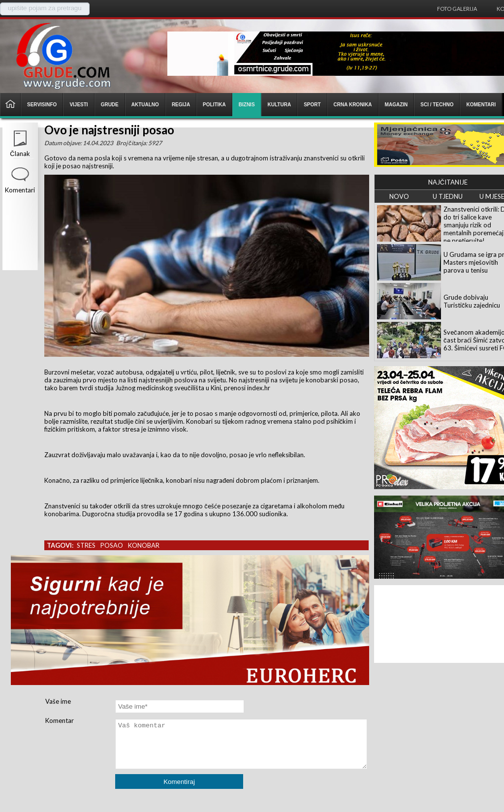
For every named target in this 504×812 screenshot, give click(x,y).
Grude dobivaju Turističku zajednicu (472, 301)
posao (112, 545)
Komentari (20, 190)
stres (86, 545)
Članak (20, 154)
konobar (144, 545)
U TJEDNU (448, 196)
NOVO (399, 196)
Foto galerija (457, 9)
